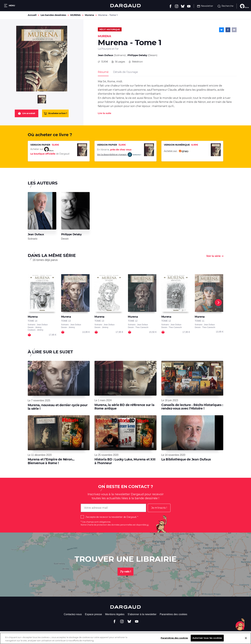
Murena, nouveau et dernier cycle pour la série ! (58, 407)
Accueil (32, 15)
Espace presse (94, 614)
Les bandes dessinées (53, 15)
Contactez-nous (73, 614)
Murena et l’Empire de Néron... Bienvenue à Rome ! (51, 461)
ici (148, 525)
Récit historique (110, 29)
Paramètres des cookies (174, 614)
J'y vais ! (125, 572)
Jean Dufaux (106, 55)
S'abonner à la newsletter (142, 614)
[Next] (218, 303)
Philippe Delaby (137, 55)
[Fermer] (246, 640)
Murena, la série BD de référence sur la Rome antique (124, 407)
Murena (89, 15)
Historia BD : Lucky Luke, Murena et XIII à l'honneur (125, 461)
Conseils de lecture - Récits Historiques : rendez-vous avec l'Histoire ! (192, 407)
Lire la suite (104, 113)
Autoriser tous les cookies (207, 640)
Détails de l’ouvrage (125, 72)
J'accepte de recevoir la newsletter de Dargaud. (111, 517)
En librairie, (114, 150)
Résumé (103, 72)
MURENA (75, 15)
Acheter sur (176, 151)
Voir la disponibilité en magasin (119, 155)
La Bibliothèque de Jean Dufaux (186, 459)
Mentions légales (115, 614)
